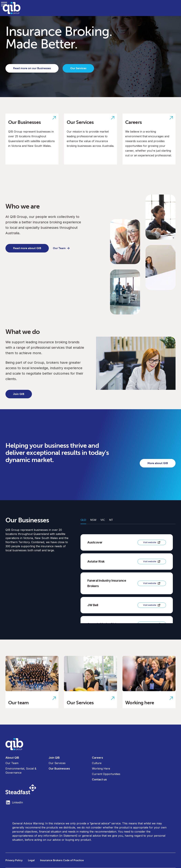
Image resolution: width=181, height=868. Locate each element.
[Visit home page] (90, 744)
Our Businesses (59, 769)
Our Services (78, 68)
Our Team (61, 248)
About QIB (12, 758)
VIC (103, 520)
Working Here (101, 769)
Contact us (99, 779)
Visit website (152, 542)
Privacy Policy (14, 860)
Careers (97, 758)
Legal (31, 860)
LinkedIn (14, 802)
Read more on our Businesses (32, 68)
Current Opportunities (106, 774)
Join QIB (19, 394)
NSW (93, 520)
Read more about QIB (27, 248)
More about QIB (158, 463)
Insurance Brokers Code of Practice (62, 860)
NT (111, 520)
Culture (97, 763)
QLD (83, 520)
